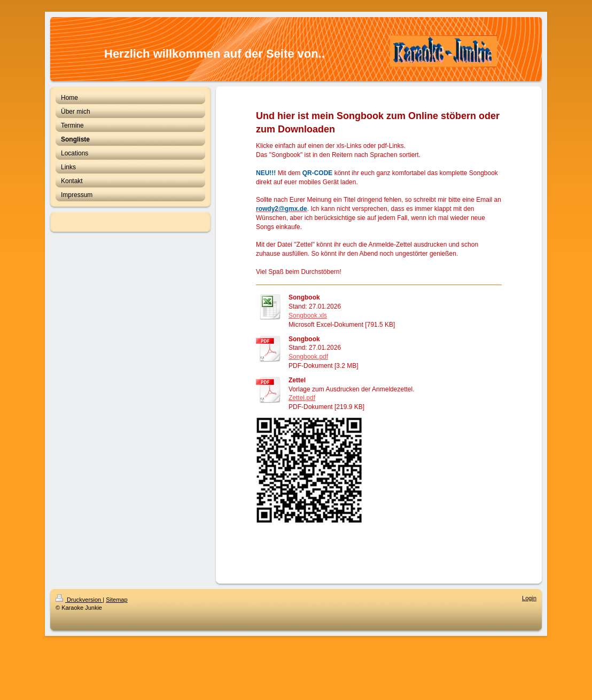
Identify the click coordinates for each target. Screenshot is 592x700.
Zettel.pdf (302, 398)
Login (529, 598)
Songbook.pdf (308, 357)
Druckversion (79, 600)
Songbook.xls (308, 316)
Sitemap (116, 600)
